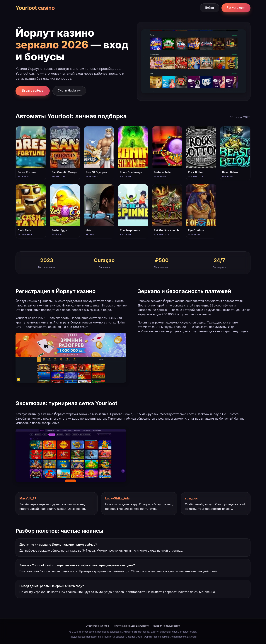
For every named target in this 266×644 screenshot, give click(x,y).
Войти (210, 8)
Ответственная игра (97, 626)
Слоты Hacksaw (69, 90)
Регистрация (236, 7)
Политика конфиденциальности (131, 626)
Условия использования (166, 626)
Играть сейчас (33, 91)
